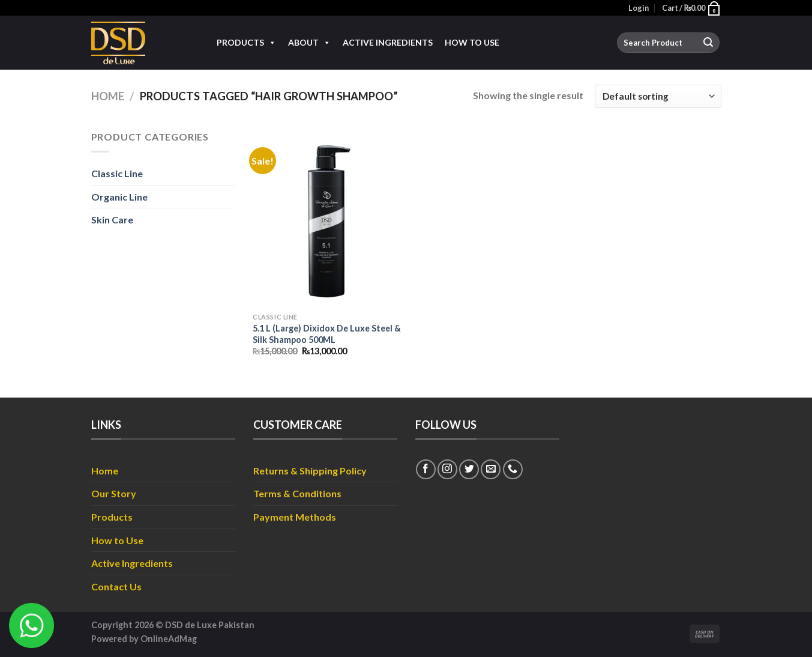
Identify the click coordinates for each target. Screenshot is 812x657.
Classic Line (117, 173)
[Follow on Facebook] (426, 469)
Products (246, 43)
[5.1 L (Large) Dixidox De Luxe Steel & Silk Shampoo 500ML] (327, 218)
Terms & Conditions (297, 493)
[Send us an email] (491, 469)
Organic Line (119, 197)
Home (108, 96)
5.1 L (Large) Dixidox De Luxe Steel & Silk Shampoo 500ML (327, 334)
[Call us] (513, 469)
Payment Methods (295, 517)
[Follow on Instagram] (447, 469)
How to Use (472, 42)
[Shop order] (658, 96)
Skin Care (112, 220)
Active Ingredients (388, 42)
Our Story (114, 493)
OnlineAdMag (169, 639)
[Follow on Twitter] (469, 469)
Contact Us (116, 586)
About (309, 43)
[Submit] (708, 43)
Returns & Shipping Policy (310, 471)
